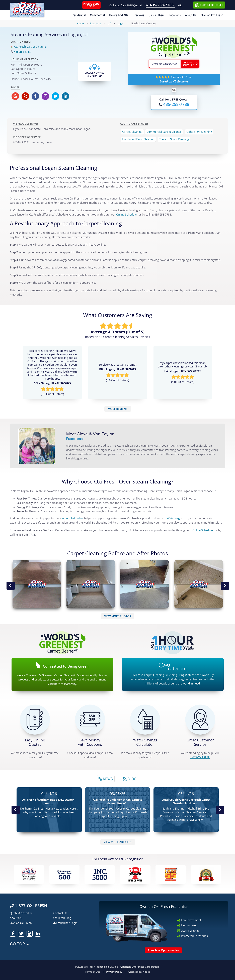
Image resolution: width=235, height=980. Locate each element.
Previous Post (16, 810)
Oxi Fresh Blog (62, 918)
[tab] (106, 779)
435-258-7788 (22, 52)
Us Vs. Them (156, 15)
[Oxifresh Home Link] (27, 9)
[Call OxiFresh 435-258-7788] (160, 5)
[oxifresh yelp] (25, 96)
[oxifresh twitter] (55, 96)
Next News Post (220, 810)
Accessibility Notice (139, 972)
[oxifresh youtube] (30, 934)
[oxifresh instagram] (45, 96)
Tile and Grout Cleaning (174, 139)
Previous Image (11, 586)
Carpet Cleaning (132, 132)
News (106, 779)
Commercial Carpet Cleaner (164, 132)
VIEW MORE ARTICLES (118, 842)
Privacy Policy (114, 972)
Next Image (225, 586)
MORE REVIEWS (118, 409)
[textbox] (165, 64)
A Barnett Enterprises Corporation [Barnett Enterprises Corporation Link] (139, 967)
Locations (175, 15)
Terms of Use (93, 972)
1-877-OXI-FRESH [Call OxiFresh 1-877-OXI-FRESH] (28, 905)
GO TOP (20, 944)
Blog (130, 779)
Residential (79, 15)
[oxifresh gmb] (15, 96)
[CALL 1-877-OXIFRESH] (200, 720)
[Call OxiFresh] (174, 104)
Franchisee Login (65, 923)
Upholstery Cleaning (199, 132)
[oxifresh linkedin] (65, 96)
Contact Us (60, 913)
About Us (191, 15)
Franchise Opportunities (163, 950)
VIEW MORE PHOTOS (118, 616)
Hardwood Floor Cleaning (138, 139)
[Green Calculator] (145, 720)
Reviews (139, 15)
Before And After (119, 15)
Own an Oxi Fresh (212, 15)
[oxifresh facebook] (35, 96)
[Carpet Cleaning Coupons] (90, 720)
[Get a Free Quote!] (35, 720)
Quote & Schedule (21, 913)
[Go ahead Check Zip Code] (190, 64)
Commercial (97, 15)
